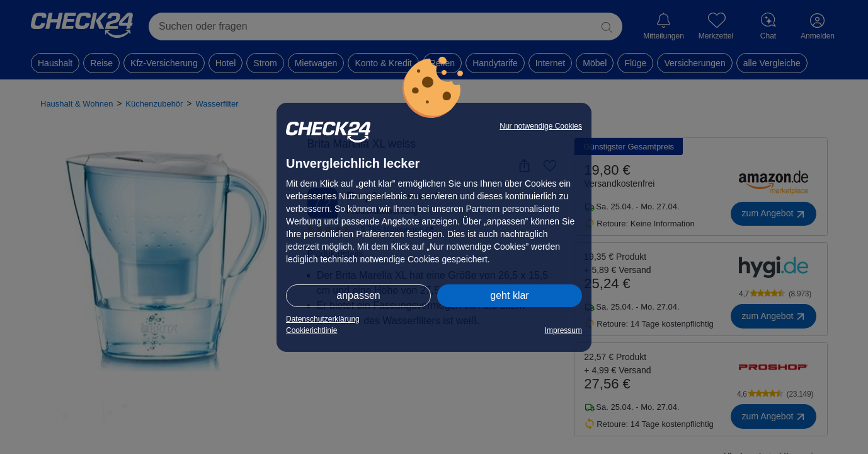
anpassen (358, 295)
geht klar (509, 295)
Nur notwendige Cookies (541, 126)
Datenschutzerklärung (323, 319)
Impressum (563, 330)
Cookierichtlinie (311, 330)
